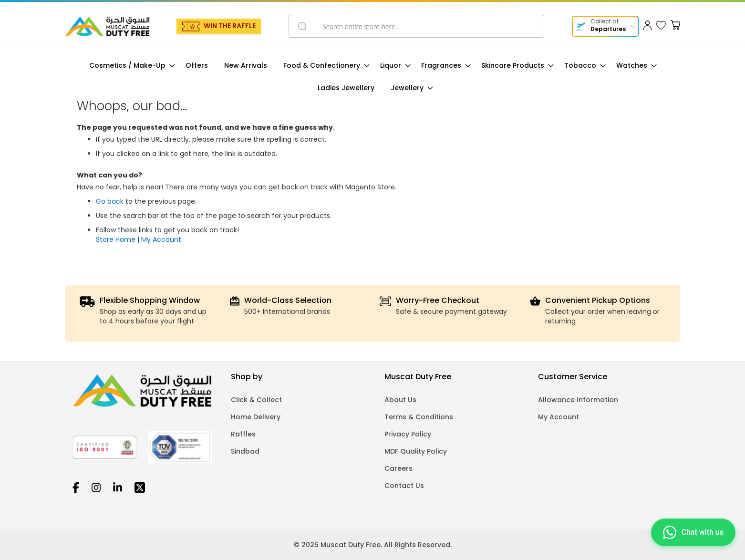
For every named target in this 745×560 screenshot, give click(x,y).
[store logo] (107, 26)
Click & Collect (256, 400)
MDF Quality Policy (416, 451)
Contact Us (404, 486)
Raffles (243, 434)
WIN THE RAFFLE (230, 26)
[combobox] (416, 26)
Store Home (116, 239)
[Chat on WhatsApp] (693, 534)
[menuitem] (129, 66)
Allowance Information (578, 400)
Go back (110, 201)
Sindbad (245, 451)
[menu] (372, 77)
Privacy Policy (408, 434)
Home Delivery (256, 417)
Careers (398, 468)
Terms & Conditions (419, 417)
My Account (161, 239)
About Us (400, 400)
